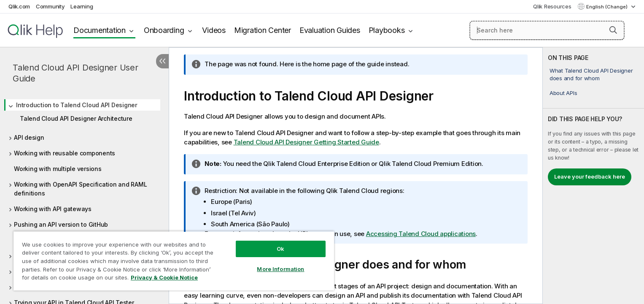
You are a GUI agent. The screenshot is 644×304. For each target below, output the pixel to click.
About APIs (563, 93)
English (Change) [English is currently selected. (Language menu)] (608, 7)
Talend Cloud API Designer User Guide (75, 73)
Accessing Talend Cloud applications (421, 234)
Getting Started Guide (306, 142)
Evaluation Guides (330, 30)
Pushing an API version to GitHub (61, 224)
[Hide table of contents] (162, 61)
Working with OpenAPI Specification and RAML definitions (80, 189)
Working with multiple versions (58, 169)
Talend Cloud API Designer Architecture (76, 118)
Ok (280, 249)
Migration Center (263, 30)
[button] (613, 30)
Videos (214, 30)
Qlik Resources (552, 6)
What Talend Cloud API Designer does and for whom (591, 74)
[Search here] (547, 30)
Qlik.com (19, 6)
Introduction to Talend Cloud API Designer (77, 105)
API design (29, 137)
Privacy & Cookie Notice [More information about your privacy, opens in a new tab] (164, 277)
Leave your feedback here (590, 176)
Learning (82, 6)
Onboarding (164, 30)
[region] (174, 261)
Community (50, 6)
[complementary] (593, 176)
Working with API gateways (53, 209)
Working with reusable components (65, 153)
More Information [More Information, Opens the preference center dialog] (280, 269)
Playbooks (387, 30)
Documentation (100, 30)
